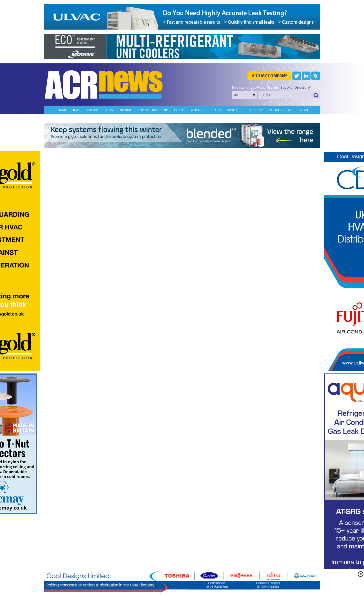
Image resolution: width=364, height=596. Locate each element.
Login (303, 110)
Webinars (198, 110)
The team (256, 110)
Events (180, 110)
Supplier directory (153, 110)
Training (125, 110)
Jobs (109, 110)
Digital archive (281, 110)
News (76, 110)
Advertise (235, 110)
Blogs (217, 110)
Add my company (269, 76)
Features (93, 110)
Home (62, 110)
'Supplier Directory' (295, 87)
